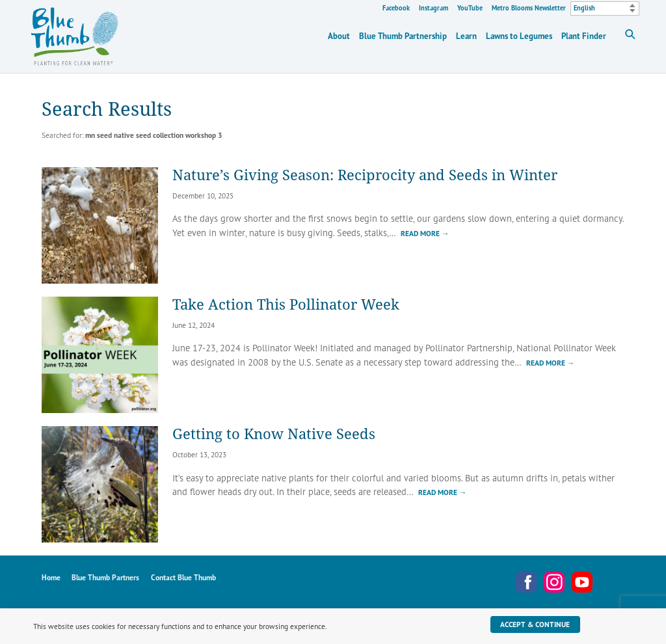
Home (51, 577)
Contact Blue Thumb (183, 577)
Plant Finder (584, 36)
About (339, 36)
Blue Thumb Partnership (403, 36)
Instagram (433, 8)
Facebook (396, 8)
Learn (466, 36)
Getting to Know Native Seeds (274, 434)
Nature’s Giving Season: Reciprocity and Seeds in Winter (365, 175)
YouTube (470, 8)
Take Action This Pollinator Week (286, 304)
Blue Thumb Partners (105, 577)
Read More (425, 233)
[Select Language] (605, 8)
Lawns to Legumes (519, 36)
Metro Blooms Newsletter (529, 8)
